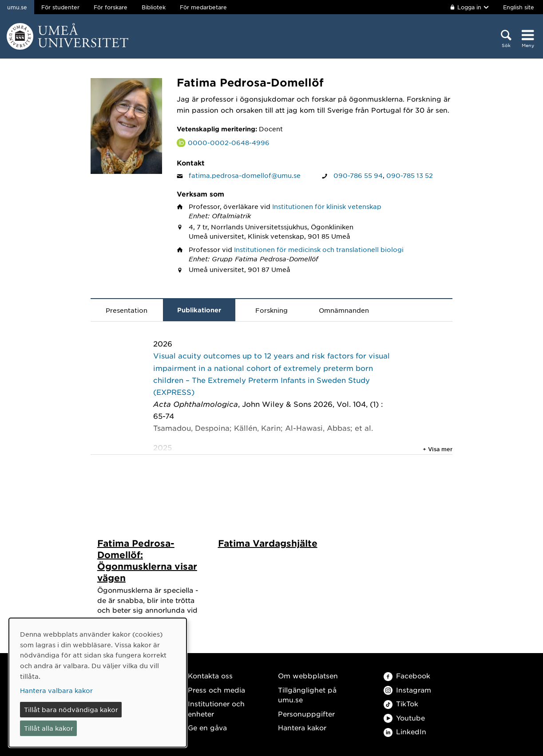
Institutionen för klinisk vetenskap (327, 206)
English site (519, 7)
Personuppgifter (306, 714)
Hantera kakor (302, 728)
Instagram (407, 690)
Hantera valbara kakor (56, 690)
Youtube (404, 718)
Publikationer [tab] (199, 310)
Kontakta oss (210, 676)
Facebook (407, 676)
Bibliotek (154, 7)
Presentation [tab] (127, 310)
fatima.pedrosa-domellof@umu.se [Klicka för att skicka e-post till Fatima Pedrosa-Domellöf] (245, 175)
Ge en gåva (207, 728)
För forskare (111, 7)
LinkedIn (405, 732)
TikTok (401, 704)
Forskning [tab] (271, 310)
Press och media (216, 690)
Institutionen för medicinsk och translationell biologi (319, 249)
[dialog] (98, 683)
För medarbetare (203, 7)
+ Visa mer (438, 449)
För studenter (60, 7)
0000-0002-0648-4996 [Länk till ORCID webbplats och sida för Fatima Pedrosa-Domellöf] (229, 142)
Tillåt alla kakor (49, 728)
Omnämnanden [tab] (344, 310)
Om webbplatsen (308, 676)
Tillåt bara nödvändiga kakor (71, 709)
